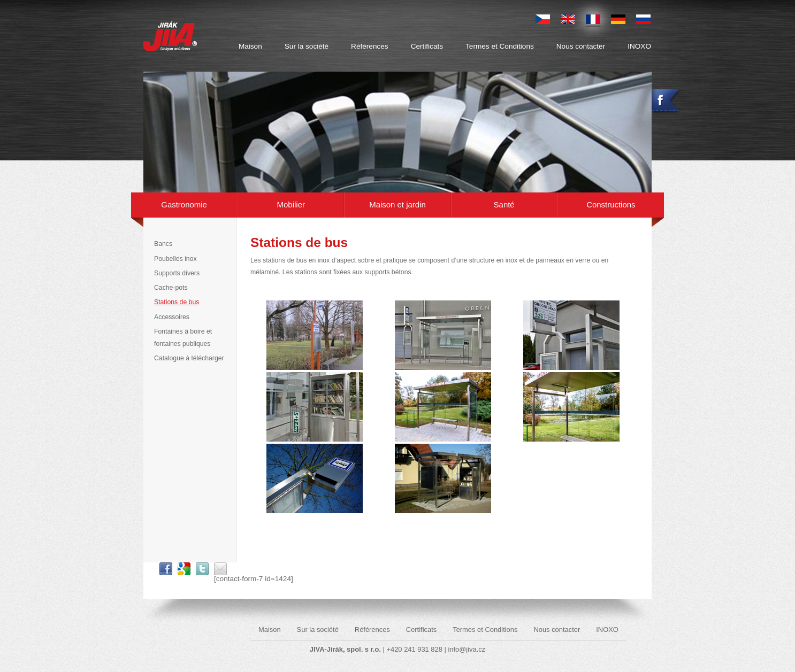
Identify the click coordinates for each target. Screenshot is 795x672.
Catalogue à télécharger (189, 358)
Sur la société (307, 46)
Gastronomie (184, 204)
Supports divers (177, 273)
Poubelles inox (175, 259)
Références (370, 46)
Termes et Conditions (500, 46)
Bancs (163, 244)
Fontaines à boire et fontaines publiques (183, 338)
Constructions (611, 204)
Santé (504, 204)
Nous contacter (581, 46)
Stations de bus (177, 302)
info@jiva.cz (467, 649)
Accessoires (172, 317)
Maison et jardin (397, 204)
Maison (250, 46)
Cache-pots (171, 288)
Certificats (427, 46)
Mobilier (291, 204)
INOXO (639, 46)
